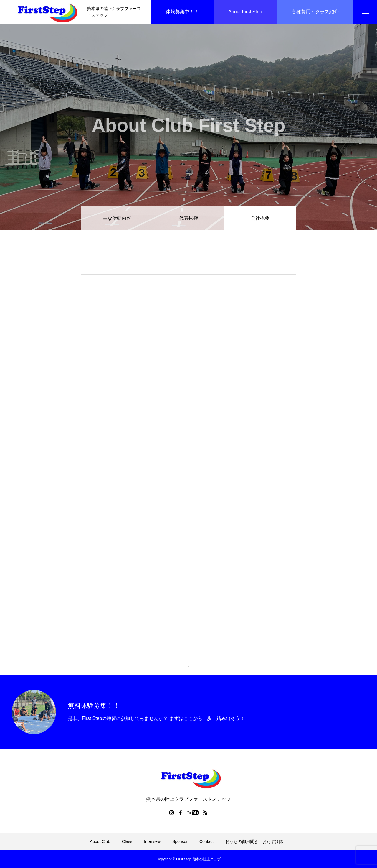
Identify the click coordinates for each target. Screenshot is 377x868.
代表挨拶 (188, 218)
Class (127, 841)
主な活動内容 (117, 218)
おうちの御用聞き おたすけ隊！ (256, 841)
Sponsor (180, 841)
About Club (100, 841)
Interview (152, 841)
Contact (206, 841)
